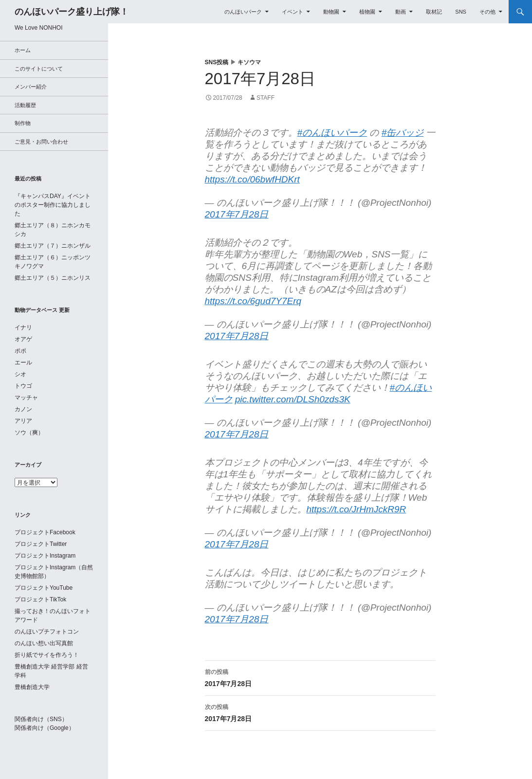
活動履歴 (25, 105)
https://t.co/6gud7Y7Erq (253, 301)
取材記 (434, 12)
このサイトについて (39, 69)
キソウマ (249, 62)
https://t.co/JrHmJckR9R (357, 509)
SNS (461, 12)
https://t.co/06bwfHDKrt (252, 179)
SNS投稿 (217, 62)
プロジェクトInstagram (45, 556)
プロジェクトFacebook (45, 532)
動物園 (331, 12)
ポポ (20, 351)
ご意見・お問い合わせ (41, 142)
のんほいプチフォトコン (47, 632)
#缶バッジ (403, 133)
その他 (487, 12)
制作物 (23, 123)
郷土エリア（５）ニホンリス (53, 278)
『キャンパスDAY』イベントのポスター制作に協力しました (53, 205)
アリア (23, 421)
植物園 (367, 12)
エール (23, 362)
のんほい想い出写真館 (44, 643)
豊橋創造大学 (32, 687)
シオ (20, 374)
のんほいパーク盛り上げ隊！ (72, 12)
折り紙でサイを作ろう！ (47, 655)
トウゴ (23, 386)
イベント (293, 12)
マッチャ (26, 398)
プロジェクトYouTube (44, 588)
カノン (23, 409)
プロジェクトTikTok (40, 599)
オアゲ (23, 339)
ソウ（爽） (29, 433)
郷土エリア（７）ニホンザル (53, 246)
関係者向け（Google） (45, 728)
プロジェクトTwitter (41, 544)
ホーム (23, 50)
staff (266, 98)
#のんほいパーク (332, 133)
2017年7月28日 (237, 214)
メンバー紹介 (31, 87)
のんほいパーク (243, 12)
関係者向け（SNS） (41, 719)
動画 (401, 12)
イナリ (23, 327)
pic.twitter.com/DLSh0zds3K (293, 399)
